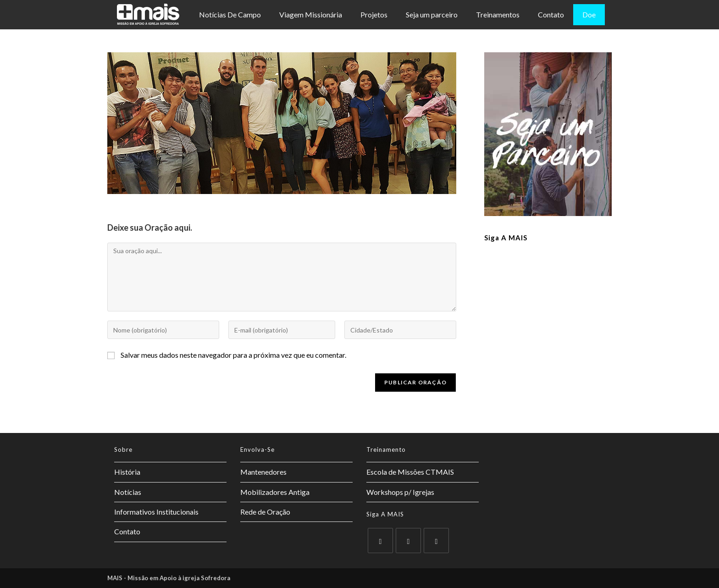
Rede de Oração (265, 512)
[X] (380, 541)
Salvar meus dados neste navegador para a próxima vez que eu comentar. (233, 355)
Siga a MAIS (506, 238)
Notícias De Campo (230, 14)
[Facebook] (408, 541)
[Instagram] (436, 541)
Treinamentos (498, 14)
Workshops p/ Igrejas (400, 492)
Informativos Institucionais (156, 512)
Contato (551, 14)
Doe (589, 14)
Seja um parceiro (432, 14)
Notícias (128, 492)
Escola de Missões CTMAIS (410, 472)
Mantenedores (263, 472)
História (127, 472)
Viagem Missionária (311, 14)
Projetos (374, 14)
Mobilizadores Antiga (275, 492)
